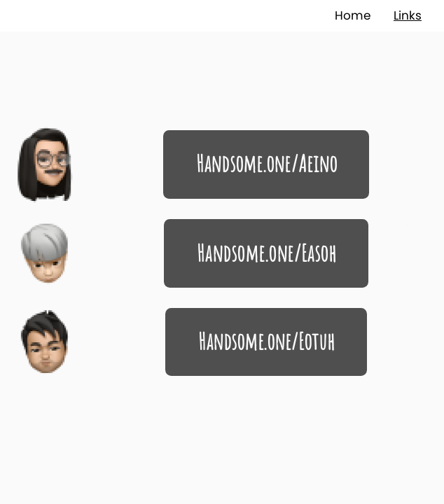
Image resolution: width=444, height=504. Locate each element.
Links (408, 15)
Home (353, 15)
